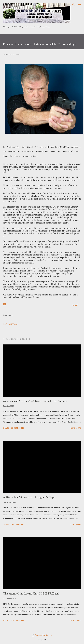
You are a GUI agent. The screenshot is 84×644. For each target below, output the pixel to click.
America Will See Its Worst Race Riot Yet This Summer (35, 401)
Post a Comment (10, 324)
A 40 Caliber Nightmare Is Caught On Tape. (29, 497)
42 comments (18, 621)
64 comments (18, 524)
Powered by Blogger (42, 635)
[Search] (73, 5)
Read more (76, 428)
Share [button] (75, 305)
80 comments (18, 428)
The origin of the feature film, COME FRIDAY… (32, 593)
